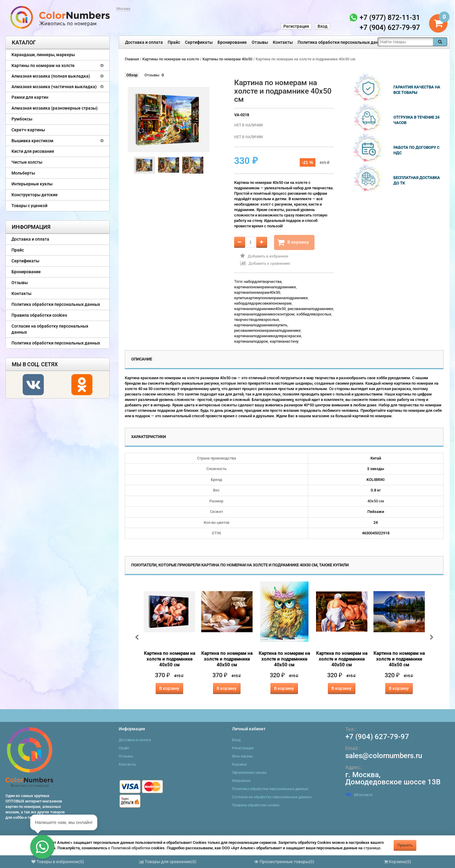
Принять (405, 845)
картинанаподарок (251, 341)
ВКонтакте (359, 795)
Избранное (241, 781)
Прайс (174, 42)
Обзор (132, 75)
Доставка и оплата (144, 42)
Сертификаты (199, 42)
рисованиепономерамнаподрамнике (267, 330)
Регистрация (296, 26)
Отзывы (260, 42)
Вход (323, 26)
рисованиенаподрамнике (310, 309)
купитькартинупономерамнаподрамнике (271, 298)
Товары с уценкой (29, 206)
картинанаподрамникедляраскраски (268, 336)
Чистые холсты (27, 162)
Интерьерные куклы (32, 184)
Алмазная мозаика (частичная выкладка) (54, 87)
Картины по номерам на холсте (43, 66)
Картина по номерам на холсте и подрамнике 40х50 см (169, 659)
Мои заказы (242, 756)
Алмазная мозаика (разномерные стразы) (55, 108)
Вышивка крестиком (32, 141)
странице (372, 848)
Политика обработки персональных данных (342, 42)
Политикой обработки (131, 848)
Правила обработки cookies (39, 315)
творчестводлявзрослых (257, 320)
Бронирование (232, 42)
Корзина (239, 764)
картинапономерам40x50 (257, 292)
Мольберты (23, 173)
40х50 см (376, 501)
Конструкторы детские (35, 195)
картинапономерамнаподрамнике (265, 287)
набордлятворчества (263, 282)
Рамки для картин (30, 97)
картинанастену (284, 341)
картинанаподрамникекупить (261, 325)
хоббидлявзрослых (314, 314)
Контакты (283, 42)
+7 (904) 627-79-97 (377, 737)
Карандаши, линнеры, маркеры (43, 55)
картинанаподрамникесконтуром (264, 314)
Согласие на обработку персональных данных (50, 329)
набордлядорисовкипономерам (263, 303)
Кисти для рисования (33, 151)
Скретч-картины (28, 130)
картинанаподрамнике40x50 (260, 309)
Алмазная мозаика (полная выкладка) (51, 76)
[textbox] (405, 42)
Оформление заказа (249, 773)
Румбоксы (22, 119)
